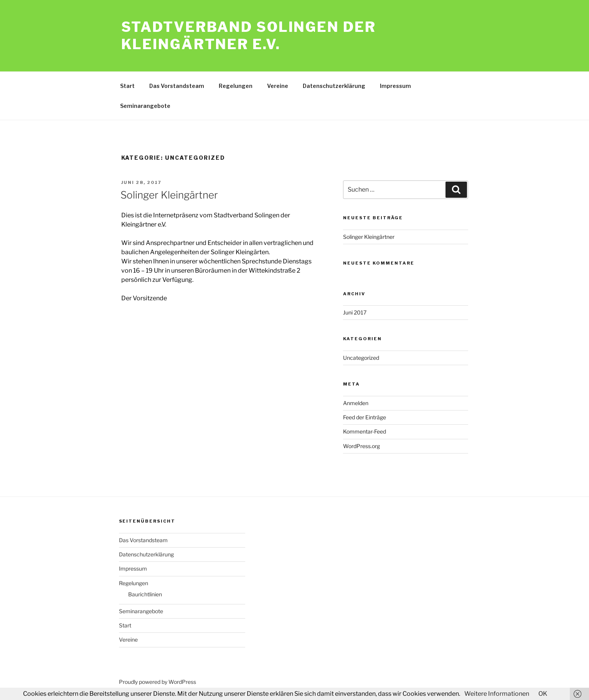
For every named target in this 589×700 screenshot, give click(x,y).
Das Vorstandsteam (177, 86)
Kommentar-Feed (365, 431)
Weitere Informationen (497, 694)
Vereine (278, 86)
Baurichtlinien (145, 594)
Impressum (395, 86)
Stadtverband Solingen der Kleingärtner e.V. (249, 36)
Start (127, 86)
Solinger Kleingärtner (169, 195)
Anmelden (356, 403)
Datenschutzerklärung (334, 86)
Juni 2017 (355, 312)
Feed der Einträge (365, 417)
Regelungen (236, 86)
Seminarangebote (145, 106)
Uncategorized (361, 358)
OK (543, 694)
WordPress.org (361, 446)
